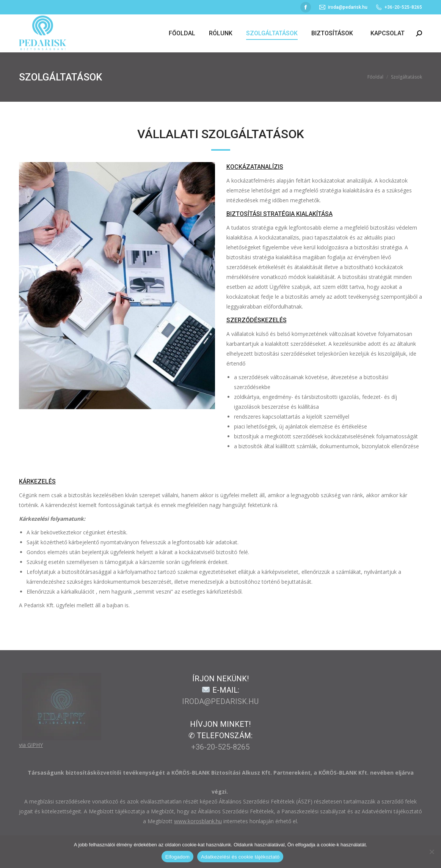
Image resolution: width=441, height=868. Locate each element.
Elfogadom (177, 857)
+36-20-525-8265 (220, 747)
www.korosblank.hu (198, 821)
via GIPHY (31, 745)
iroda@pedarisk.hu (343, 7)
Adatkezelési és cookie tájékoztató (240, 857)
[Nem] (432, 852)
